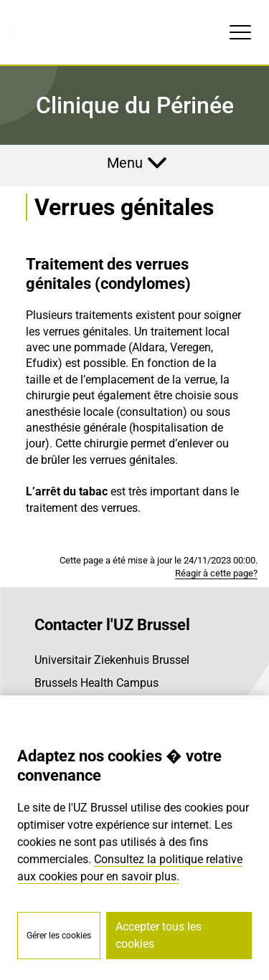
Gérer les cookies (59, 936)
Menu (125, 163)
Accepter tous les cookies (159, 935)
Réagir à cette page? (216, 573)
